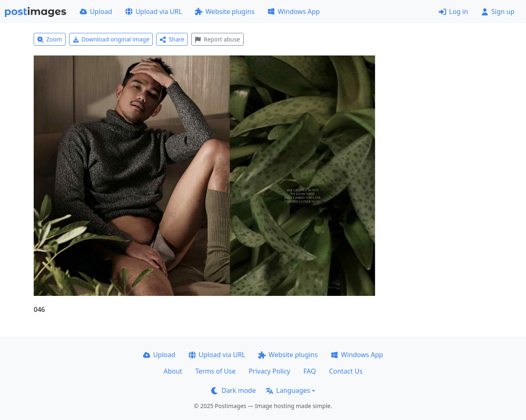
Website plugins (225, 12)
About (173, 371)
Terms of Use (215, 371)
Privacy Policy (269, 371)
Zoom (50, 39)
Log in (453, 12)
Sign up (498, 12)
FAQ (309, 371)
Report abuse (217, 39)
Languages (288, 390)
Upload (96, 12)
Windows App (294, 12)
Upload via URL (154, 12)
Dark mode (233, 390)
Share (172, 39)
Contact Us (346, 371)
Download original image (111, 39)
